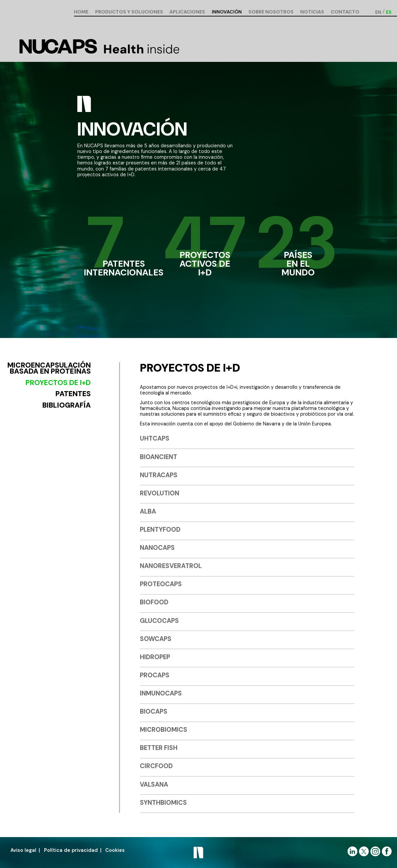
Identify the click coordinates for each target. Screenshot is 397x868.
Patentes (73, 394)
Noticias (312, 12)
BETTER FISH (159, 748)
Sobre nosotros (271, 12)
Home (81, 12)
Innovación (227, 12)
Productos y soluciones (129, 12)
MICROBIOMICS (164, 730)
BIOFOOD (154, 602)
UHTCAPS (155, 438)
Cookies (115, 850)
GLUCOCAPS (159, 621)
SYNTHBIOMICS (163, 803)
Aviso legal (23, 850)
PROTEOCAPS (161, 584)
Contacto (345, 12)
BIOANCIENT (158, 457)
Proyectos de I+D (58, 383)
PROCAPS (155, 675)
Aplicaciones (187, 12)
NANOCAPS (157, 548)
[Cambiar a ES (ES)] (389, 12)
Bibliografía (67, 405)
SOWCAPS (156, 639)
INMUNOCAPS (161, 693)
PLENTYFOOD (160, 530)
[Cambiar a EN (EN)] (378, 12)
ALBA (148, 511)
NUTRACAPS (159, 475)
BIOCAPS (154, 711)
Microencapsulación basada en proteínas (49, 369)
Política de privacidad (71, 850)
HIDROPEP (155, 657)
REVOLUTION (160, 493)
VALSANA (154, 784)
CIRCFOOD (156, 766)
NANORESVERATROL (171, 566)
